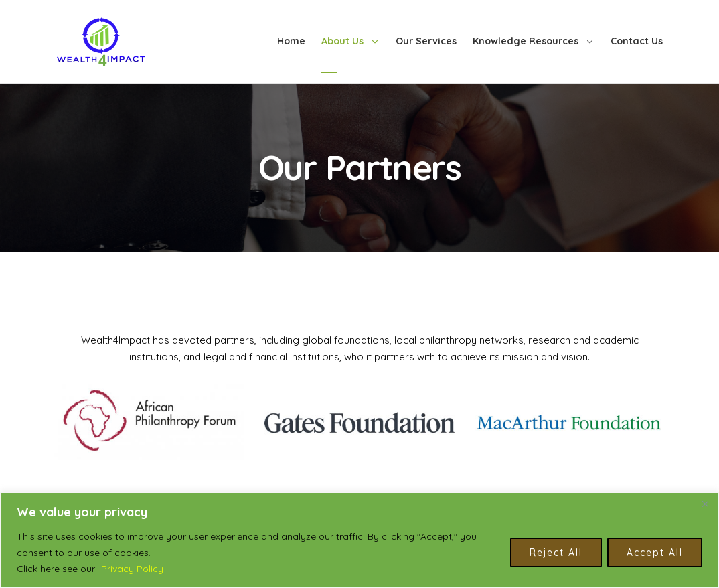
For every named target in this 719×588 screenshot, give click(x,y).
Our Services (426, 41)
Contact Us (637, 41)
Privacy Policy (132, 569)
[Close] (705, 504)
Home (291, 41)
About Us (342, 41)
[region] (359, 540)
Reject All (556, 553)
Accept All (655, 553)
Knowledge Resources (526, 41)
